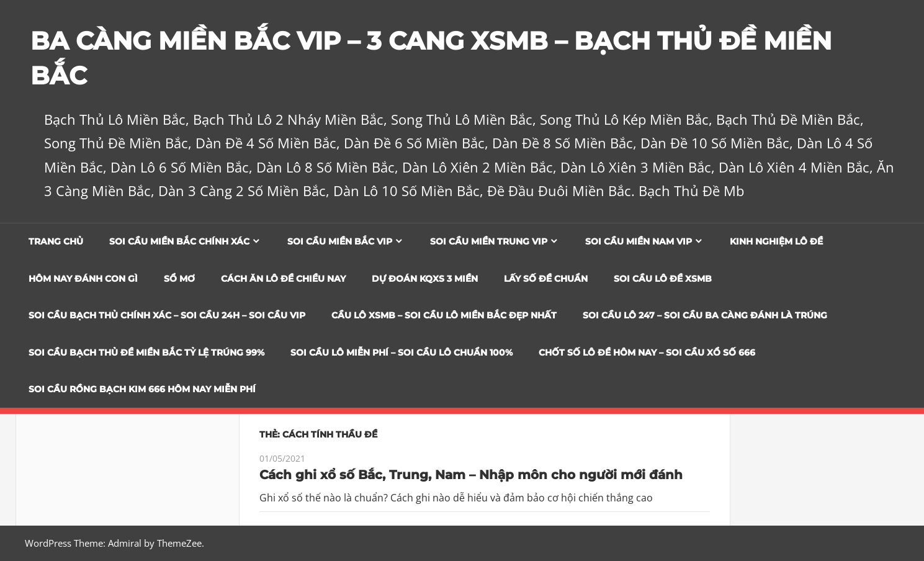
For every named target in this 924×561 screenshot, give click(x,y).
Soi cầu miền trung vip (489, 241)
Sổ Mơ (179, 279)
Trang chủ (56, 241)
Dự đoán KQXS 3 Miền (425, 279)
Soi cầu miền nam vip (639, 241)
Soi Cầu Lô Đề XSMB (663, 279)
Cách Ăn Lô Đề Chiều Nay (283, 279)
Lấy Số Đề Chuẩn (546, 279)
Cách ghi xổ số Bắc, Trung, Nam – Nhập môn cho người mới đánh (471, 475)
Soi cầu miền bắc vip (340, 241)
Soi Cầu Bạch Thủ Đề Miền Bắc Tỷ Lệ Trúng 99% (146, 352)
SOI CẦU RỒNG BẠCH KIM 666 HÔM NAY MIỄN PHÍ (142, 389)
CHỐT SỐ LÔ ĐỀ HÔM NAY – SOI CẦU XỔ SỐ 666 (647, 352)
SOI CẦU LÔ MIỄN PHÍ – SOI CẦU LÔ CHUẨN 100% (401, 352)
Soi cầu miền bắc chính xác (179, 241)
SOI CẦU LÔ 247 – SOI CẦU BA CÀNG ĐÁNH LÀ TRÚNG (705, 315)
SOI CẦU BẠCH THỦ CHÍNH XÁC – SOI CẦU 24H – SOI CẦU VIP (167, 315)
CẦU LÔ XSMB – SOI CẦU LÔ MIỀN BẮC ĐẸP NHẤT (444, 315)
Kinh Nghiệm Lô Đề (776, 241)
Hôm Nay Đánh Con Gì (83, 279)
